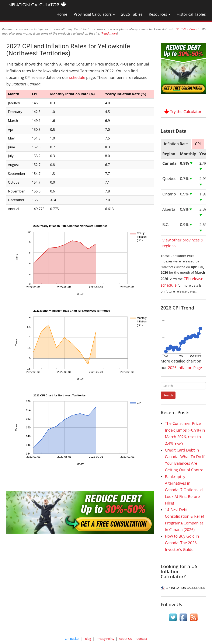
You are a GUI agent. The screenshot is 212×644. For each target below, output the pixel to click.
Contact (142, 639)
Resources (159, 14)
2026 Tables (132, 14)
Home (62, 14)
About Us (125, 639)
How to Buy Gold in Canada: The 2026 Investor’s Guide (182, 543)
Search (168, 395)
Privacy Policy (105, 639)
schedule (77, 77)
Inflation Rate (176, 144)
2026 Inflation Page (185, 368)
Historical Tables (191, 14)
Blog (88, 639)
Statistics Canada (188, 29)
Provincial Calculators (94, 14)
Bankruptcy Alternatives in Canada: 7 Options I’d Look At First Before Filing (184, 490)
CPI (198, 144)
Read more (109, 33)
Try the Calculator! (186, 112)
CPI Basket (72, 639)
